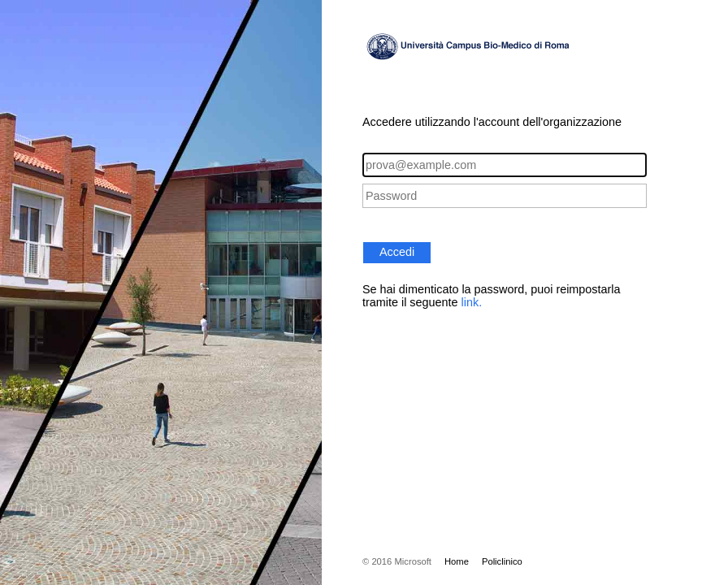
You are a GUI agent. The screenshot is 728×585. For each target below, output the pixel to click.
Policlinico (502, 561)
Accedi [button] (397, 252)
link (470, 302)
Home (457, 561)
